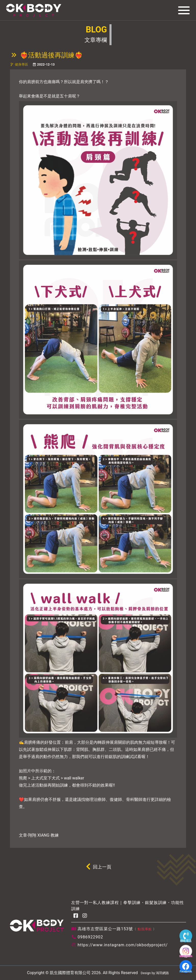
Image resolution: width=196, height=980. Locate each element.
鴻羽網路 (162, 973)
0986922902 (90, 937)
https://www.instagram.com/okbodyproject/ (123, 945)
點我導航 (145, 929)
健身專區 (21, 64)
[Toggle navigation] (182, 10)
